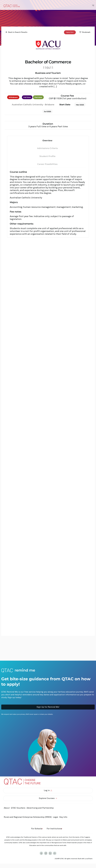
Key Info (64, 817)
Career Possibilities (47, 164)
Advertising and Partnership (40, 808)
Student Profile (47, 156)
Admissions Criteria (47, 148)
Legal (56, 817)
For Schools (37, 829)
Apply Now (70, 32)
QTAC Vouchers (18, 808)
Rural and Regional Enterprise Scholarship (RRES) (28, 817)
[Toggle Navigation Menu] (93, 5)
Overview (47, 140)
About (7, 808)
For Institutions (54, 829)
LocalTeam (89, 859)
